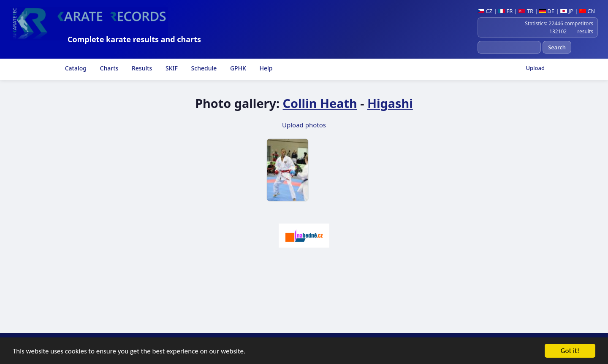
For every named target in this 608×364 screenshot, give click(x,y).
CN (587, 11)
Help (265, 68)
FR (505, 11)
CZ (485, 11)
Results (141, 68)
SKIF (171, 68)
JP (567, 11)
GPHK (237, 68)
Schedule (203, 68)
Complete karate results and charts (134, 39)
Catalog (75, 68)
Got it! (570, 351)
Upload (535, 68)
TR (526, 11)
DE (547, 11)
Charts (108, 68)
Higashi (390, 103)
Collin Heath (320, 103)
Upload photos (304, 125)
